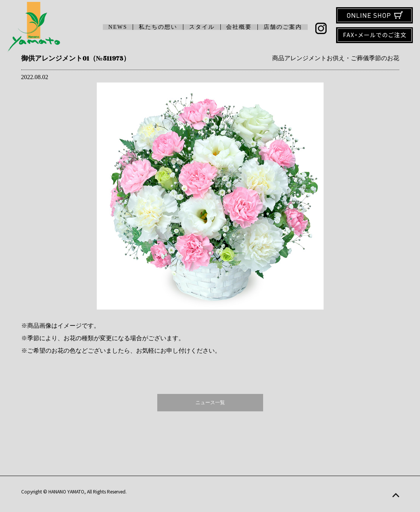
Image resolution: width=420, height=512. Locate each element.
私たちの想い (158, 27)
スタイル (202, 27)
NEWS (118, 27)
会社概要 (239, 27)
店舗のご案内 (283, 27)
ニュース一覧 (210, 402)
